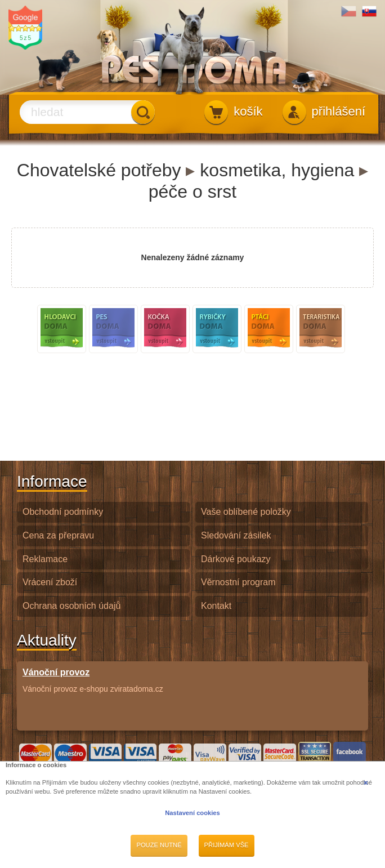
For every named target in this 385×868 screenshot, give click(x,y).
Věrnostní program (238, 582)
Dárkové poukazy (236, 559)
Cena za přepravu (58, 535)
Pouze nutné (159, 845)
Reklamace (45, 559)
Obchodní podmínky (63, 512)
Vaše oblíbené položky (246, 512)
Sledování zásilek (236, 535)
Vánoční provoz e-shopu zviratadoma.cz (93, 680)
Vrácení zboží (50, 582)
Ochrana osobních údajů (71, 606)
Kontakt (216, 606)
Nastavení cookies (192, 813)
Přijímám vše (227, 845)
